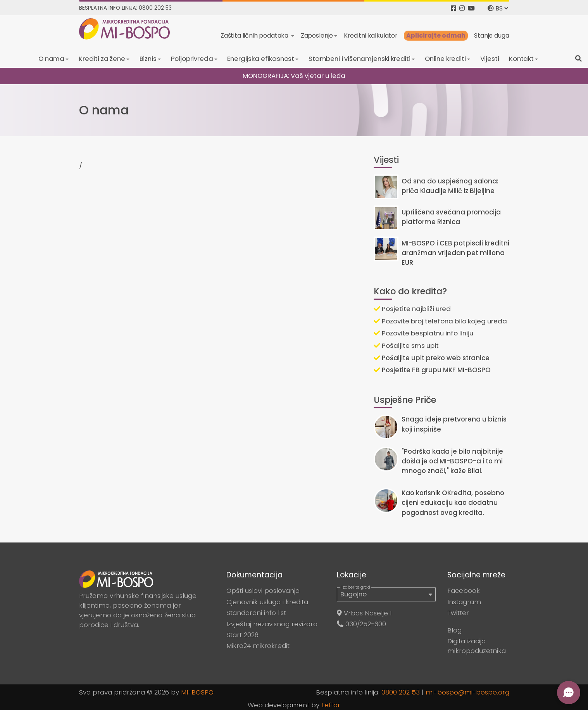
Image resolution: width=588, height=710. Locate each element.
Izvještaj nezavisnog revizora (272, 624)
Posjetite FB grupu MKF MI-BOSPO (432, 370)
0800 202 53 (401, 692)
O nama (51, 59)
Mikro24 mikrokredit (258, 646)
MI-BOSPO (197, 692)
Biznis (148, 59)
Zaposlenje (317, 35)
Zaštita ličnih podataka (255, 35)
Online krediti (445, 59)
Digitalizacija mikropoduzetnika (477, 646)
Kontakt (521, 59)
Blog (454, 630)
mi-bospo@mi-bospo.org (467, 692)
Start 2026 (242, 635)
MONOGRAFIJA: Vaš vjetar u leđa (294, 76)
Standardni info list (256, 613)
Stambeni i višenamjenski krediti (360, 59)
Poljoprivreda (192, 59)
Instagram (464, 602)
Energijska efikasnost (261, 59)
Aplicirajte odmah (436, 35)
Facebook (464, 591)
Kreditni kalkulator (371, 35)
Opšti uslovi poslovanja (263, 591)
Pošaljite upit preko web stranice (432, 358)
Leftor (331, 705)
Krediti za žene (102, 59)
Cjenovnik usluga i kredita (267, 602)
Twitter (458, 613)
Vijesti (490, 59)
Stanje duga (491, 35)
